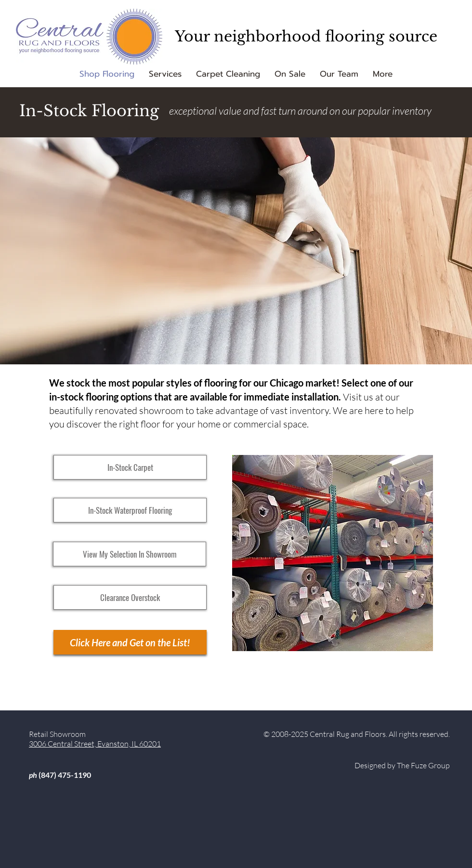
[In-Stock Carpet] (130, 467)
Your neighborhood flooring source (306, 36)
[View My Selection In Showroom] (130, 554)
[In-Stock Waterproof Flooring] (130, 510)
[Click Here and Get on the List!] (130, 642)
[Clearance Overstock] (130, 597)
